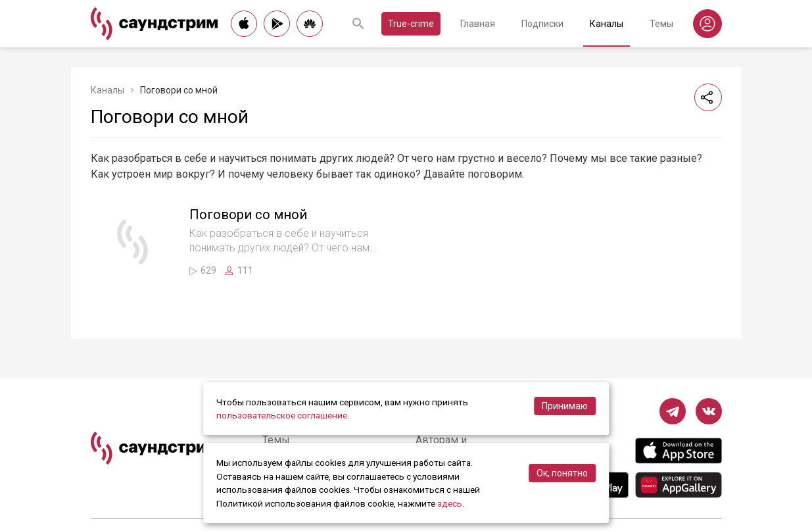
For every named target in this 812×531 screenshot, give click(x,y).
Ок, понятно (562, 473)
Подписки (542, 24)
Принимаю (565, 406)
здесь (450, 503)
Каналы (607, 24)
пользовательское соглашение (282, 415)
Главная (478, 24)
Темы (661, 24)
